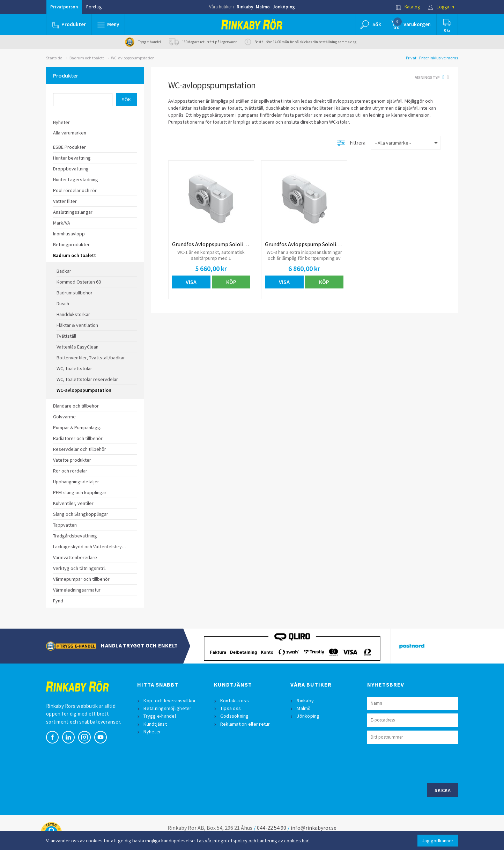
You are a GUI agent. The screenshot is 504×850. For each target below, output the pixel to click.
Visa (191, 282)
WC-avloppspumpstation (133, 58)
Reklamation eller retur (245, 724)
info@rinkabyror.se (314, 828)
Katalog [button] (408, 7)
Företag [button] (94, 7)
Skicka (443, 790)
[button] (108, 24)
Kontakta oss (235, 701)
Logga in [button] (441, 7)
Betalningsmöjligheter (167, 708)
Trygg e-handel (160, 716)
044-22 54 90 (272, 828)
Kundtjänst (155, 724)
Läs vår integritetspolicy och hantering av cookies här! (253, 841)
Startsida (54, 58)
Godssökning (235, 716)
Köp (231, 282)
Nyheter (152, 732)
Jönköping (284, 7)
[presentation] (420, 763)
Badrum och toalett (87, 58)
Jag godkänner (438, 841)
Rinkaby (245, 7)
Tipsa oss (231, 708)
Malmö (263, 7)
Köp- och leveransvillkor (170, 701)
